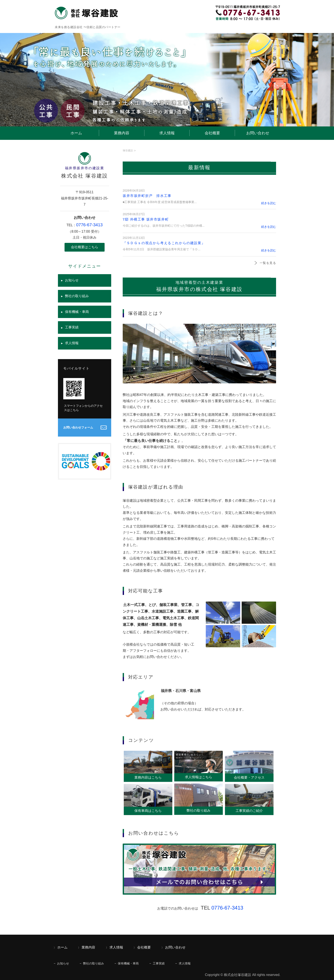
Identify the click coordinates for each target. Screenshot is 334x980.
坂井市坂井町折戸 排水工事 (147, 196)
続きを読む (269, 203)
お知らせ (72, 280)
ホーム (76, 133)
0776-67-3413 (227, 908)
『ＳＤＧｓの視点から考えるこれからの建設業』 (164, 243)
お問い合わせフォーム (78, 427)
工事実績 (72, 327)
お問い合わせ (258, 133)
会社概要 (212, 133)
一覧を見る (268, 263)
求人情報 (167, 133)
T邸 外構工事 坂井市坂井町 (146, 219)
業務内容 (122, 133)
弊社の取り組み (77, 296)
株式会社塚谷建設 (238, 975)
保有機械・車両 (77, 312)
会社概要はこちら (85, 247)
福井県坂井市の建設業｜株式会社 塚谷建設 (88, 13)
